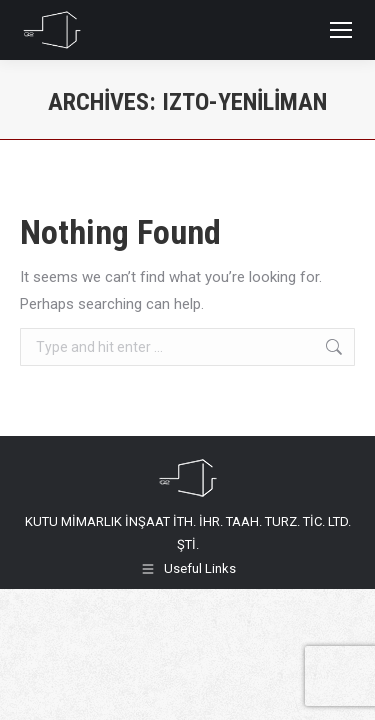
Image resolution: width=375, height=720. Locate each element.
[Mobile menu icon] (341, 30)
